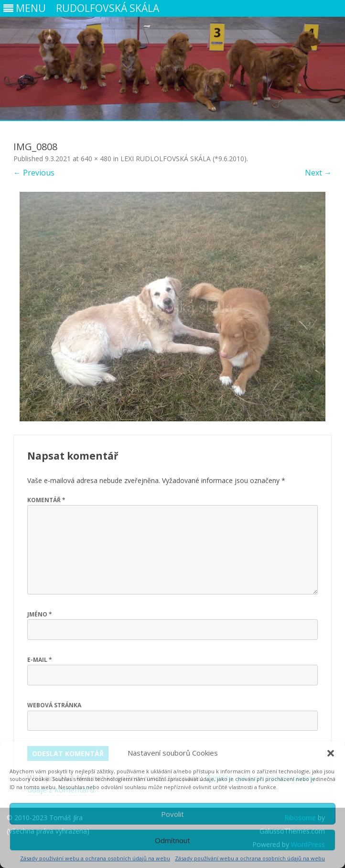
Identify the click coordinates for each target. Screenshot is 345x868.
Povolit (172, 814)
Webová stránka (54, 705)
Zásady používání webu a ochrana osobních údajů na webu (95, 858)
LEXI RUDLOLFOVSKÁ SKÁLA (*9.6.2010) (183, 159)
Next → (318, 173)
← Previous (34, 173)
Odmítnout (172, 840)
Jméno (40, 614)
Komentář (46, 500)
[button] (331, 753)
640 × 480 (96, 159)
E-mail (40, 660)
